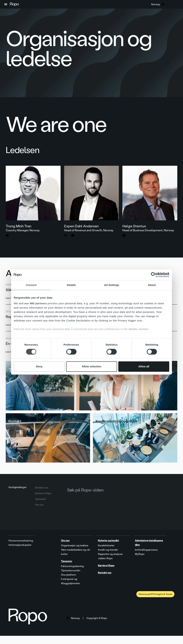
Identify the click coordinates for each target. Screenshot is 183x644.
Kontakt (15, 426)
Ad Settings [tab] (112, 285)
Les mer (10, 298)
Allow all (144, 367)
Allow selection (91, 367)
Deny (39, 367)
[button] (6, 4)
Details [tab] (71, 285)
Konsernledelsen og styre (117, 426)
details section (139, 329)
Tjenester (21, 371)
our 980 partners (36, 303)
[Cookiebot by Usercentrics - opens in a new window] (154, 275)
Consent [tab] (31, 285)
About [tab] (152, 285)
